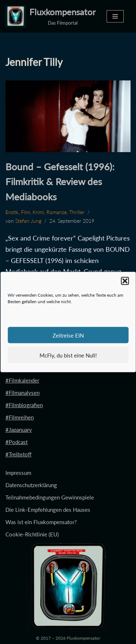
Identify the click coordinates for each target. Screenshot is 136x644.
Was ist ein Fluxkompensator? (41, 522)
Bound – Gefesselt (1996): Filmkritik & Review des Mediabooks (60, 182)
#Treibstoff (18, 454)
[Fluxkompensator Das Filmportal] (51, 16)
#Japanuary (19, 430)
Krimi (38, 212)
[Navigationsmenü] (115, 16)
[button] (125, 281)
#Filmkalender (22, 380)
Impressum (18, 473)
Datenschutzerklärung (31, 485)
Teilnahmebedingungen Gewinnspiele (50, 497)
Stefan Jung (28, 221)
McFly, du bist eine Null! (68, 355)
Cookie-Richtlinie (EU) (32, 534)
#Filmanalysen (22, 393)
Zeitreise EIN (68, 335)
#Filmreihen (20, 417)
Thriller (77, 212)
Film (26, 212)
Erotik (12, 212)
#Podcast (17, 442)
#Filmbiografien (24, 405)
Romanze (57, 212)
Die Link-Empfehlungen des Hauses (48, 510)
